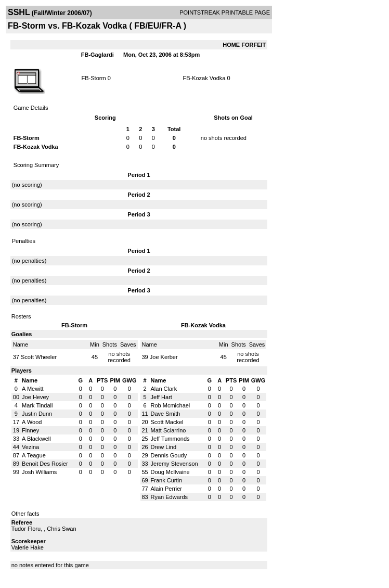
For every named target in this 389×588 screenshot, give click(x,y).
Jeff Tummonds (170, 439)
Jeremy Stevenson (174, 464)
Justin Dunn (37, 414)
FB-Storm (94, 78)
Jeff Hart (161, 397)
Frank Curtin (167, 480)
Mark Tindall (37, 405)
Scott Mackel (167, 422)
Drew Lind (164, 447)
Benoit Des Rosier (45, 464)
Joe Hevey (35, 397)
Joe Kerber (164, 357)
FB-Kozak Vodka (204, 78)
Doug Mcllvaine (170, 472)
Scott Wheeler (39, 357)
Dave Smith (166, 414)
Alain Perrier (167, 489)
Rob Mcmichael (171, 405)
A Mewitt (33, 389)
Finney (30, 430)
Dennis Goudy (169, 455)
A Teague (34, 455)
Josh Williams (39, 472)
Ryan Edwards (170, 497)
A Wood (32, 422)
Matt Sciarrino (168, 430)
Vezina (30, 447)
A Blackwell (36, 439)
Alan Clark (164, 389)
